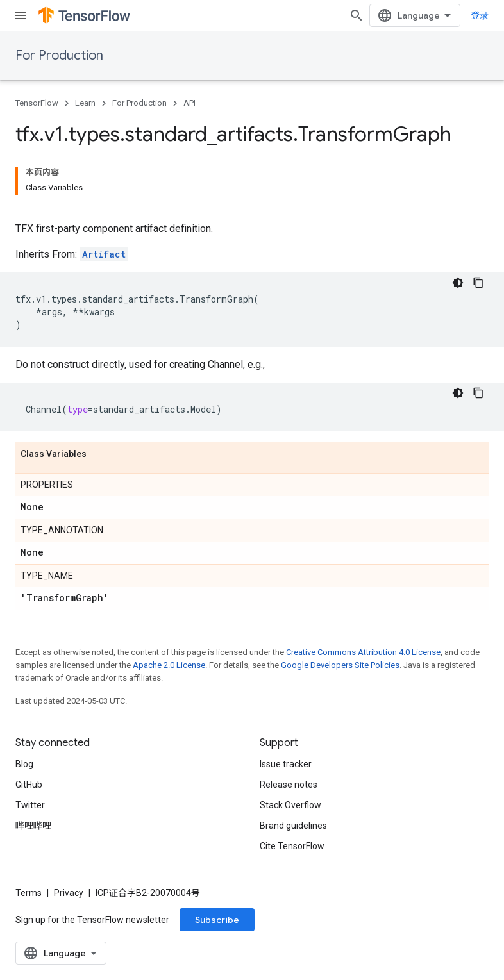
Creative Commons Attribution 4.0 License (363, 652)
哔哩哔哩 (33, 826)
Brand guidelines (293, 826)
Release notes (289, 785)
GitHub (29, 785)
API (189, 103)
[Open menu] (21, 15)
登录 (480, 15)
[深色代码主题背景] (458, 283)
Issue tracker (286, 764)
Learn (85, 103)
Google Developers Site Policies (340, 665)
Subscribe (217, 920)
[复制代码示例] (478, 283)
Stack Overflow (290, 805)
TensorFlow (37, 103)
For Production (59, 55)
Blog (24, 764)
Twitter (30, 805)
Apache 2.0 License (169, 665)
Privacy (69, 893)
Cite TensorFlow (292, 846)
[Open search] (357, 15)
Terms (29, 893)
